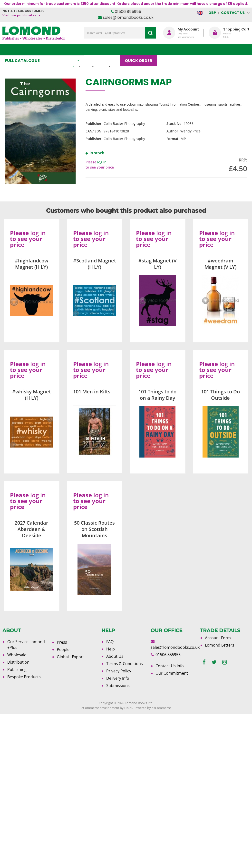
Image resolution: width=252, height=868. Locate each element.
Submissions (118, 686)
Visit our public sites (19, 15)
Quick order (141, 50)
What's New (104, 50)
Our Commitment (172, 673)
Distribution (18, 662)
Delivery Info (118, 678)
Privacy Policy (119, 671)
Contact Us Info (170, 666)
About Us (195, 50)
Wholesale (17, 655)
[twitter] (214, 662)
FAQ (110, 642)
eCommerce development (100, 708)
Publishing (17, 669)
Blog (170, 50)
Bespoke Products (24, 677)
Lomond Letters (220, 645)
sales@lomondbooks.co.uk (128, 17)
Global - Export (70, 657)
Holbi (128, 708)
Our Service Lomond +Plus (26, 645)
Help (111, 649)
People (63, 649)
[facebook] (204, 662)
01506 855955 (128, 12)
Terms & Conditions (125, 664)
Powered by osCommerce (152, 708)
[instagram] (225, 662)
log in (102, 162)
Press (62, 642)
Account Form (218, 638)
